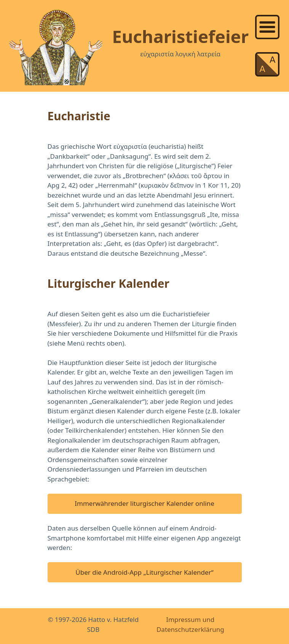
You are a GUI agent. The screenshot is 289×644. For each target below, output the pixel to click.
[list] (269, 26)
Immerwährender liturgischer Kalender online (144, 503)
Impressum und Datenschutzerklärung (190, 624)
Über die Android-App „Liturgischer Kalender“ (144, 572)
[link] (269, 27)
